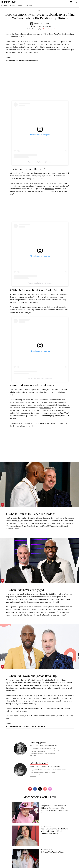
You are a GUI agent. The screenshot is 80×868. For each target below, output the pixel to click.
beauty (13, 6)
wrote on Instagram (34, 607)
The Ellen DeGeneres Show (35, 680)
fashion (4, 6)
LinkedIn (26, 294)
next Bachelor (45, 408)
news (40, 11)
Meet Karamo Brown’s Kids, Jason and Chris (22, 60)
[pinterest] (2, 505)
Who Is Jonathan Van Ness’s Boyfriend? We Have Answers (27, 726)
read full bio (33, 755)
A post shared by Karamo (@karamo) (40, 162)
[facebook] (35, 789)
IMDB (18, 521)
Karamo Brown (21, 34)
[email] (50, 789)
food (20, 6)
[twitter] (40, 789)
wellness (29, 6)
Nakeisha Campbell (48, 29)
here (7, 719)
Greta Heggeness (43, 24)
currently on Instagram (31, 307)
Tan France (49, 189)
